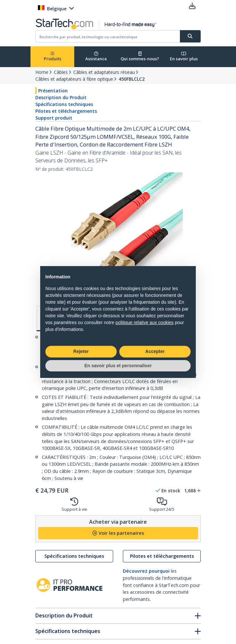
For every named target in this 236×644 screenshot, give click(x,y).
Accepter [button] (155, 351)
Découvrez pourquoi (146, 571)
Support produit (54, 118)
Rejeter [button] (81, 351)
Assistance (96, 57)
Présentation (53, 91)
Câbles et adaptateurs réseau (104, 72)
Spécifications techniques (64, 104)
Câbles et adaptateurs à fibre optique (74, 79)
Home (42, 72)
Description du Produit (61, 97)
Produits (53, 57)
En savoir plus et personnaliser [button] (118, 366)
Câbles (61, 72)
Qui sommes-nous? (140, 57)
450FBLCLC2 (132, 79)
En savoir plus (184, 57)
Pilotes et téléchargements (66, 111)
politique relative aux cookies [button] (144, 322)
